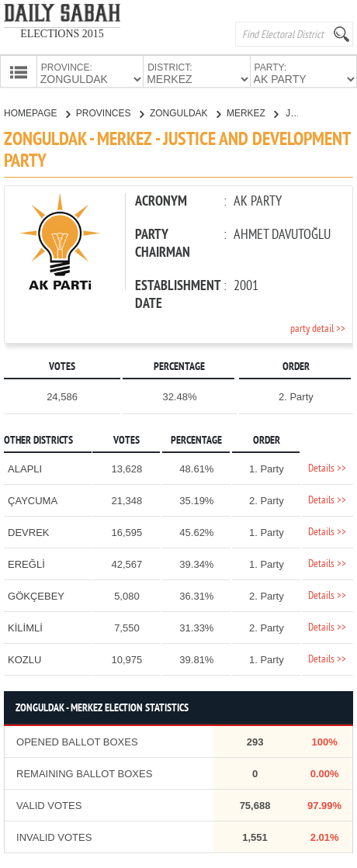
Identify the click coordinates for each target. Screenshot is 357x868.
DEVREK (28, 531)
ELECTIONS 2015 (62, 34)
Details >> (327, 467)
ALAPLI (25, 467)
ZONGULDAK (185, 112)
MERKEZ (252, 112)
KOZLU (24, 658)
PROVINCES (110, 112)
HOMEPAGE (37, 112)
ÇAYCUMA (33, 499)
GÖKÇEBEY (36, 595)
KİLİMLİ (25, 626)
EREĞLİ (26, 563)
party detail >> (318, 328)
